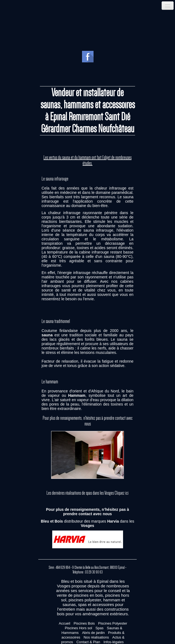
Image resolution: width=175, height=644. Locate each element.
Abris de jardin (93, 633)
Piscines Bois (84, 623)
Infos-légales (113, 642)
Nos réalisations (96, 637)
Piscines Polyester (113, 623)
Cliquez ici (122, 493)
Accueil (65, 623)
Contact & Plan (88, 642)
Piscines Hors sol (78, 628)
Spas (100, 628)
